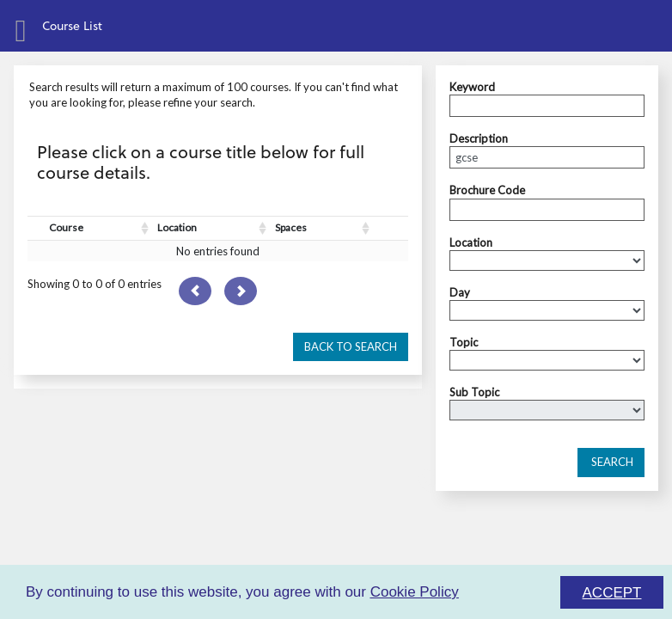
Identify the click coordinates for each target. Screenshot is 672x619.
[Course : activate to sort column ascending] (99, 229)
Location (471, 242)
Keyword (472, 87)
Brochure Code (487, 190)
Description (479, 138)
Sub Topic (474, 392)
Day (460, 292)
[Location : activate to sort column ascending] (212, 229)
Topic (464, 342)
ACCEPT (612, 593)
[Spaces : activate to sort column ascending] (322, 229)
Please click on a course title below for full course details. (201, 162)
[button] (351, 347)
